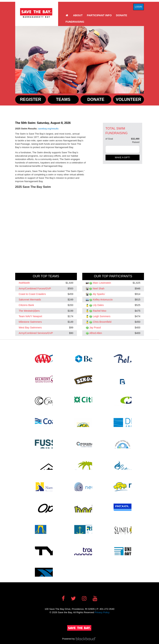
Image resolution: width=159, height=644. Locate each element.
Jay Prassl (95, 328)
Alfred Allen (96, 333)
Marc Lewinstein (102, 283)
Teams (63, 99)
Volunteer (128, 99)
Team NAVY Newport (30, 316)
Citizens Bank (26, 305)
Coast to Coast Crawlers (32, 294)
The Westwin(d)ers (29, 311)
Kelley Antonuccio (103, 300)
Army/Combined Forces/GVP (35, 288)
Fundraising (75, 22)
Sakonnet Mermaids (30, 300)
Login (138, 7)
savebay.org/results (48, 129)
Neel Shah (98, 288)
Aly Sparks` (99, 294)
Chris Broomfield (102, 322)
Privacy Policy (102, 612)
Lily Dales (98, 305)
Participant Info (99, 15)
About (78, 15)
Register (31, 99)
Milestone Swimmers (30, 322)
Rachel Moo (100, 311)
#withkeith (24, 283)
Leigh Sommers (102, 316)
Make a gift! (122, 157)
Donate (121, 15)
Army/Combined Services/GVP (36, 333)
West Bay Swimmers (30, 328)
